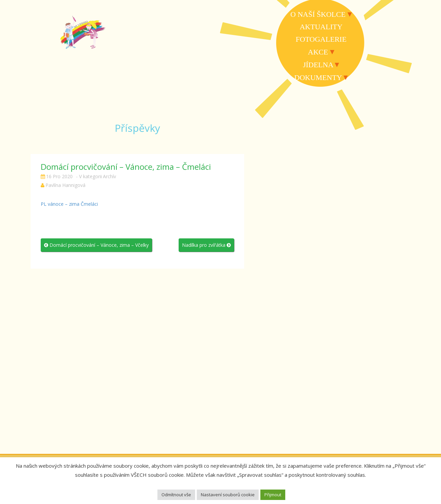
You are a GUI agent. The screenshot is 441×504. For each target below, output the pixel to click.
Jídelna (318, 65)
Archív (109, 176)
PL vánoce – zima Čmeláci (69, 204)
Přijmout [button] (273, 495)
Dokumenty (318, 77)
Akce (318, 52)
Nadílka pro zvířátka (206, 245)
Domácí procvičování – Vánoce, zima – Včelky (96, 245)
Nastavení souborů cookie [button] (228, 495)
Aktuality (321, 27)
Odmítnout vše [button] (176, 495)
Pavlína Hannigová (65, 185)
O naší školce (318, 14)
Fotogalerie (321, 39)
